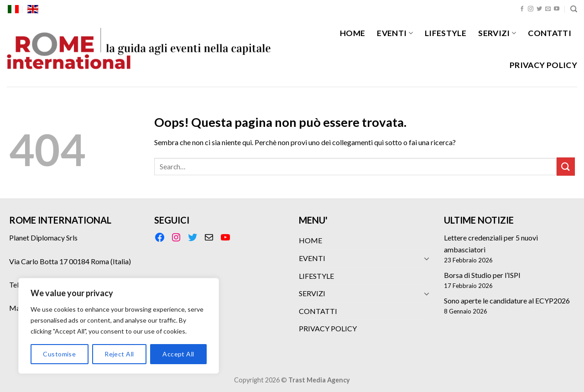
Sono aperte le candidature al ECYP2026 (507, 301)
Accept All (178, 354)
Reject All (119, 354)
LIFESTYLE (446, 33)
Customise (59, 354)
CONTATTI (550, 33)
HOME (352, 33)
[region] (119, 326)
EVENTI (395, 33)
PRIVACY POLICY (543, 65)
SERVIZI (497, 33)
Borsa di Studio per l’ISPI (482, 275)
